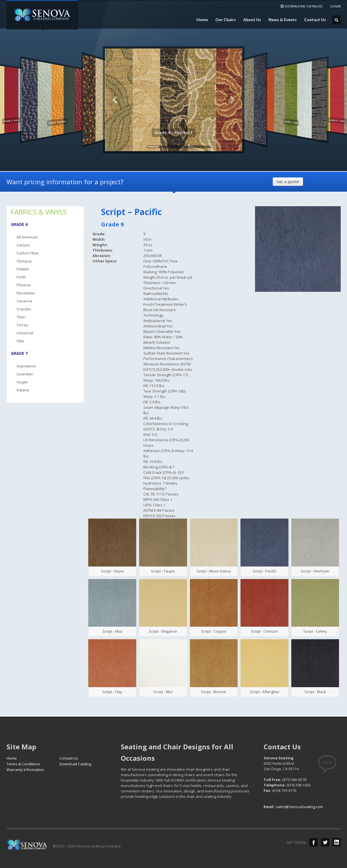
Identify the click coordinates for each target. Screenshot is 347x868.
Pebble (23, 269)
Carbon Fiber (28, 253)
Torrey (22, 325)
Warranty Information (25, 770)
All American (27, 237)
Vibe (20, 341)
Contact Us (315, 20)
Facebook (314, 842)
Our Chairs (224, 20)
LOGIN (336, 6)
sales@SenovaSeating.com (299, 807)
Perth (21, 277)
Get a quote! (288, 182)
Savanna (24, 301)
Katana (23, 390)
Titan (21, 317)
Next (232, 100)
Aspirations (26, 366)
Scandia (24, 309)
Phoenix (24, 285)
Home (202, 20)
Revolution (26, 293)
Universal (25, 333)
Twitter (325, 842)
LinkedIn (336, 842)
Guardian (25, 374)
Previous (115, 100)
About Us (250, 20)
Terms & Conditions (23, 764)
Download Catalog (75, 764)
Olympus (24, 261)
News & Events (281, 20)
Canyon (23, 245)
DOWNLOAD (301, 6)
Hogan (22, 382)
